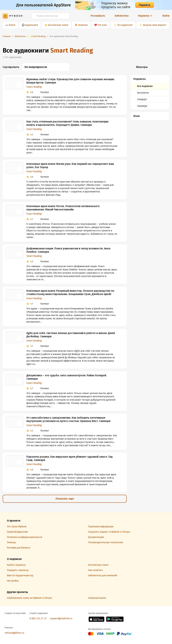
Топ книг (102, 25)
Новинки (83, 25)
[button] (150, 79)
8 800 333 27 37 (38, 618)
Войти (166, 16)
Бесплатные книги (58, 25)
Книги (12, 25)
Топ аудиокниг (125, 25)
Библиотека (122, 16)
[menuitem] (150, 92)
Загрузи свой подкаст (155, 25)
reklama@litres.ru (14, 633)
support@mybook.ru (61, 618)
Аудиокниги (32, 25)
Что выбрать (98, 16)
